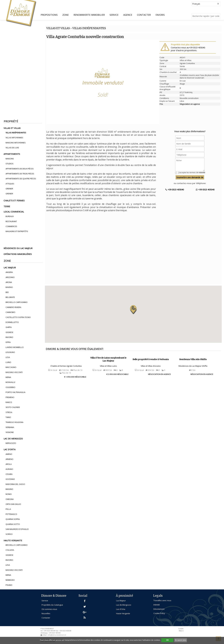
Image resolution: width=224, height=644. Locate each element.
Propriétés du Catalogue (52, 605)
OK (167, 640)
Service (114, 15)
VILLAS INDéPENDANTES (89, 28)
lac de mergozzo (13, 439)
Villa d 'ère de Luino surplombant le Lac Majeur (108, 359)
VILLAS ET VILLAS (58, 28)
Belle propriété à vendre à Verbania (151, 359)
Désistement (159, 609)
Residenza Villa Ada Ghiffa (193, 359)
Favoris (160, 15)
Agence (128, 15)
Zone (66, 15)
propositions (49, 15)
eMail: (45, 635)
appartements (12, 154)
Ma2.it (181, 631)
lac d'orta (9, 449)
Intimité (157, 605)
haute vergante (13, 540)
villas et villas (12, 128)
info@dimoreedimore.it (57, 635)
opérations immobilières (18, 254)
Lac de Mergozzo (124, 605)
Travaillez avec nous (162, 600)
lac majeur (10, 267)
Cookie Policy (159, 613)
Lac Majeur (121, 601)
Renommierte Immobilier (89, 15)
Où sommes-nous (49, 609)
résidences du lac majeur (18, 248)
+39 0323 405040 (175, 189)
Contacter (144, 15)
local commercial (14, 212)
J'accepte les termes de (192, 172)
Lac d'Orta (121, 609)
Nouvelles (46, 613)
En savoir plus (181, 640)
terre (7, 206)
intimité (202, 172)
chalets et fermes (14, 200)
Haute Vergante (123, 613)
